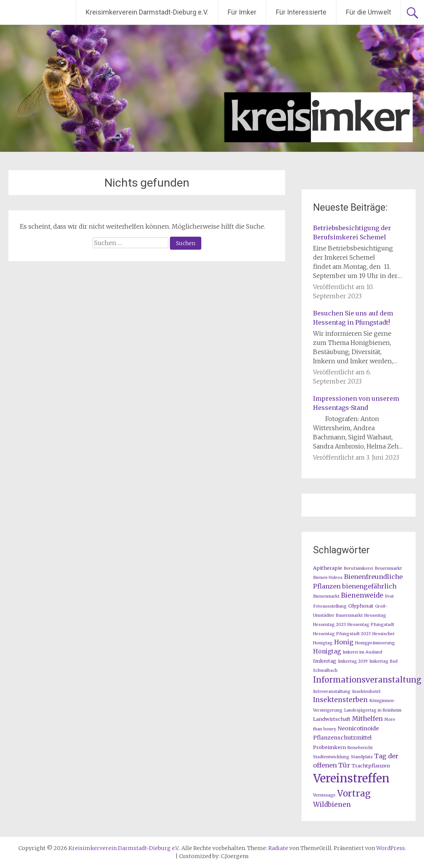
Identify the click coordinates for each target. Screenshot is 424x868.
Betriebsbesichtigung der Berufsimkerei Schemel (352, 232)
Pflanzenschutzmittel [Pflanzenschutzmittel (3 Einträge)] (342, 738)
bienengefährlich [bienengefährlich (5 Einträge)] (369, 586)
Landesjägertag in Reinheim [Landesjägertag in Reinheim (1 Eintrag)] (373, 710)
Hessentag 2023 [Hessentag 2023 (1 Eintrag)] (329, 625)
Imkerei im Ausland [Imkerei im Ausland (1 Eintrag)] (362, 652)
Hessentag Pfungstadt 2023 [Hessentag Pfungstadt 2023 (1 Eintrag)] (342, 634)
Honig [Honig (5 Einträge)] (344, 642)
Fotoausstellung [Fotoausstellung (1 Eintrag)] (330, 606)
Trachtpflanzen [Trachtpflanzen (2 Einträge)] (371, 766)
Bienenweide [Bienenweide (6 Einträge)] (362, 595)
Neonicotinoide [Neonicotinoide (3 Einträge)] (358, 728)
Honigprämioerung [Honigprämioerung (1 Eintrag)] (375, 643)
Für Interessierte (301, 12)
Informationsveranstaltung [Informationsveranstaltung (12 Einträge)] (367, 680)
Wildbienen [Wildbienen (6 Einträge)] (332, 805)
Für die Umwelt (369, 12)
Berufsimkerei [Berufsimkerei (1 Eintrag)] (358, 568)
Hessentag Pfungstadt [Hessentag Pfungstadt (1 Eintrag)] (371, 625)
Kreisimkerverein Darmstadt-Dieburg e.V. (147, 12)
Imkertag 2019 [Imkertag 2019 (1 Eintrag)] (353, 661)
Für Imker (242, 12)
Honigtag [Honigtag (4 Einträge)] (327, 651)
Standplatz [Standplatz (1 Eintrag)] (362, 757)
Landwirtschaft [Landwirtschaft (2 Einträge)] (332, 719)
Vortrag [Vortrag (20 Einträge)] (354, 793)
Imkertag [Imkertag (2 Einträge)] (325, 661)
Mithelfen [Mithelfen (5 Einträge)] (367, 718)
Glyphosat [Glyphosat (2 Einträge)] (361, 606)
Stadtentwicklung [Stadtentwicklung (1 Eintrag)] (331, 757)
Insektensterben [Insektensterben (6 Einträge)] (340, 700)
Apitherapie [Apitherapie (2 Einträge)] (328, 568)
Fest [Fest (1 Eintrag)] (389, 596)
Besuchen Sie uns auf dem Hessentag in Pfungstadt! (353, 318)
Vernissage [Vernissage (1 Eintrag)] (324, 795)
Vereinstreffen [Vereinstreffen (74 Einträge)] (351, 778)
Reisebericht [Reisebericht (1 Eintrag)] (360, 748)
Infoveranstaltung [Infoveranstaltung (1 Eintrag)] (332, 692)
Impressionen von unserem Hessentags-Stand (356, 403)
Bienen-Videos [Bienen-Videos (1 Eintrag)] (328, 578)
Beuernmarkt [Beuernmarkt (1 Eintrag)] (388, 568)
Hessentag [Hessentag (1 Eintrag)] (375, 615)
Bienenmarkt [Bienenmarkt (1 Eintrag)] (326, 596)
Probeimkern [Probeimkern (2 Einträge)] (329, 747)
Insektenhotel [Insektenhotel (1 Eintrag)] (366, 692)
